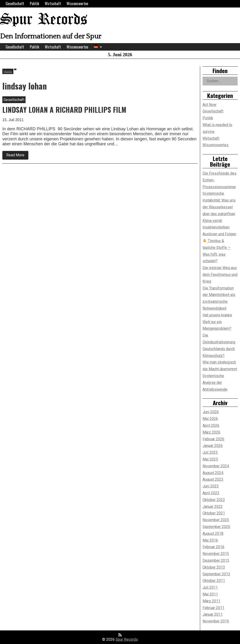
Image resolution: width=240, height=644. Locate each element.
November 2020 (216, 520)
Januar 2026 (213, 446)
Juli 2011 (210, 587)
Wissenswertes (77, 4)
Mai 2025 (210, 459)
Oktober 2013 (214, 567)
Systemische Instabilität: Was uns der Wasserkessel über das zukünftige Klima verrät (219, 207)
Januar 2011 (213, 614)
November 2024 (216, 466)
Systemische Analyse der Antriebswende (215, 383)
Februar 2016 (213, 547)
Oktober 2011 (214, 581)
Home (8, 71)
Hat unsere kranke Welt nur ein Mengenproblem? (217, 322)
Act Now (209, 105)
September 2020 (216, 527)
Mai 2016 (210, 540)
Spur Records (44, 20)
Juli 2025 (210, 452)
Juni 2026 (211, 412)
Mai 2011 (210, 594)
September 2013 (216, 574)
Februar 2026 (213, 439)
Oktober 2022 (214, 500)
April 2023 (211, 493)
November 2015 (216, 554)
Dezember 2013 (216, 560)
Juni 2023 (211, 486)
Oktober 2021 (214, 513)
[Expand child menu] (101, 47)
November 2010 (216, 621)
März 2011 (211, 601)
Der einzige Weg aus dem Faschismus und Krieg (220, 275)
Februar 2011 (213, 608)
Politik (34, 4)
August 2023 (213, 479)
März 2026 (211, 432)
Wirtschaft (53, 4)
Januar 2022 (213, 507)
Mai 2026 (210, 419)
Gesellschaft (15, 4)
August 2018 (213, 534)
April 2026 (211, 425)
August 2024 (213, 473)
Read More (17, 156)
